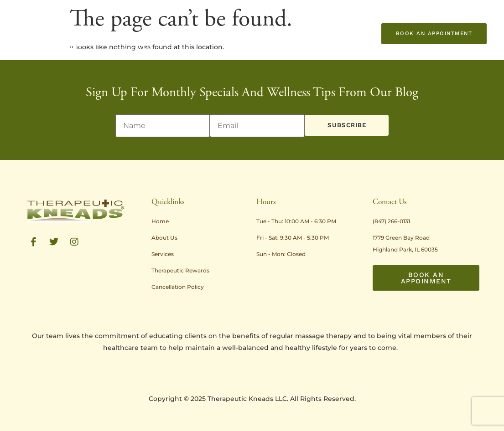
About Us (130, 28)
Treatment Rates (210, 28)
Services (164, 28)
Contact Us (134, 49)
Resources (303, 28)
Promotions (262, 28)
